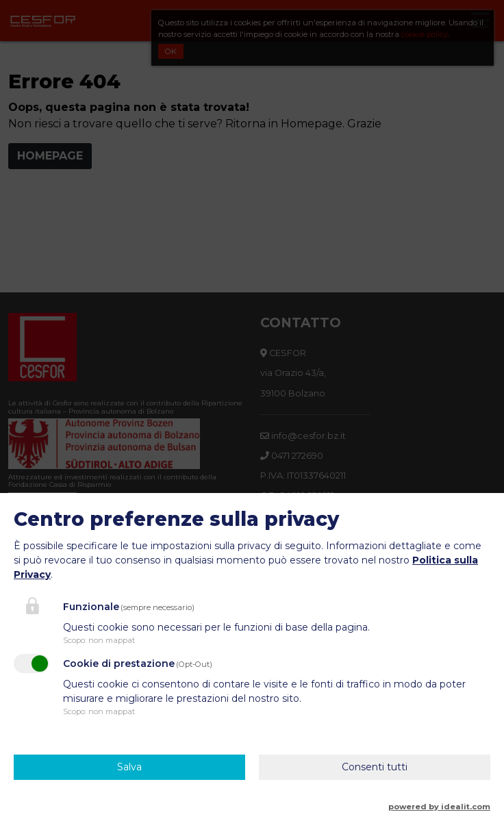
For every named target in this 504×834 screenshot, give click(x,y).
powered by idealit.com (439, 807)
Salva (129, 767)
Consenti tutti (375, 767)
